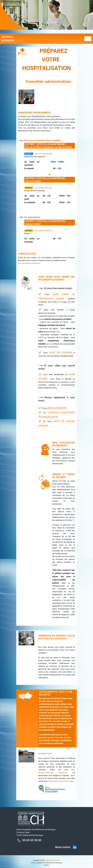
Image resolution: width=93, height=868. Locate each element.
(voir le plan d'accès (43, 154)
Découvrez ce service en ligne (61, 781)
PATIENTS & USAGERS (8, 39)
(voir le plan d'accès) (43, 188)
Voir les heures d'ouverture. (29, 263)
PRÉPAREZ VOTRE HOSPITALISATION (47, 59)
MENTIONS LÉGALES (53, 860)
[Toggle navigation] (88, 39)
